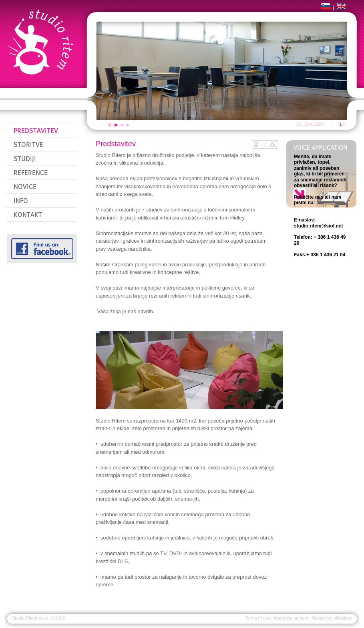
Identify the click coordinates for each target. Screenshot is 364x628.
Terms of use (258, 618)
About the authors (291, 618)
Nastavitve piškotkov (332, 618)
